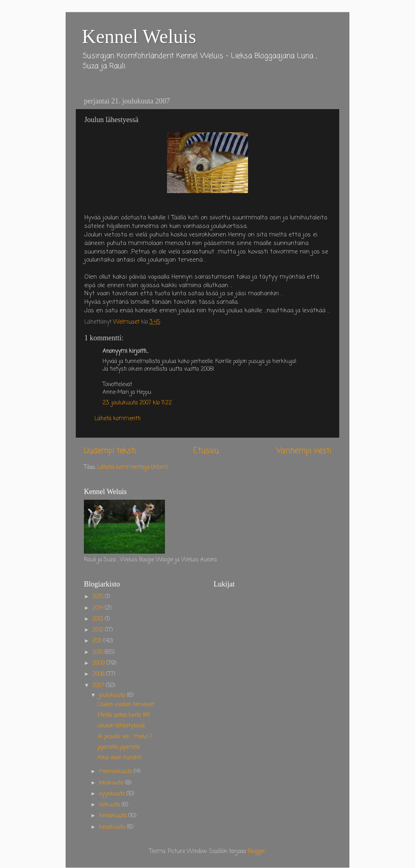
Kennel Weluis (139, 36)
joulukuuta (113, 695)
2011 (98, 641)
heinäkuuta (114, 816)
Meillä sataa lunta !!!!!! (124, 715)
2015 (99, 597)
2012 (99, 630)
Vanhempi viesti (304, 451)
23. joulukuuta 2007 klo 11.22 (137, 403)
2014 (99, 608)
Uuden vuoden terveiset (126, 705)
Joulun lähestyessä (121, 726)
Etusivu (206, 451)
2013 (99, 619)
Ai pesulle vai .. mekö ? (125, 737)
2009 (99, 663)
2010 (98, 652)
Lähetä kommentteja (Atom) (133, 467)
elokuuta (110, 805)
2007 (99, 686)
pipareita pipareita (119, 747)
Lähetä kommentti (118, 419)
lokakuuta (112, 783)
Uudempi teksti (110, 451)
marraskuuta (116, 772)
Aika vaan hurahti (120, 758)
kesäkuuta (113, 827)
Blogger (257, 852)
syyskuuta (113, 794)
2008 (99, 674)
